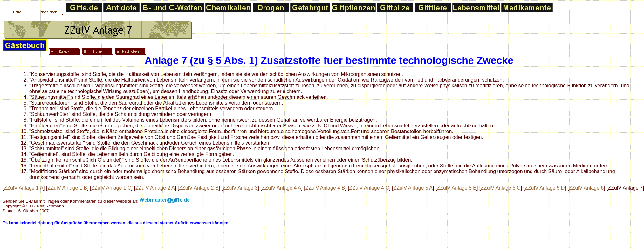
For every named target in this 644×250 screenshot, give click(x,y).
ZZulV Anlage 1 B (67, 188)
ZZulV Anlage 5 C (500, 188)
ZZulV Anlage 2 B (199, 188)
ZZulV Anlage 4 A (282, 188)
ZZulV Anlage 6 (586, 188)
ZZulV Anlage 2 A (155, 188)
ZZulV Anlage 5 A (413, 188)
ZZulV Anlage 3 (240, 188)
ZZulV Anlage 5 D (545, 188)
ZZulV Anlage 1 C (111, 188)
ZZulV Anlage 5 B (457, 188)
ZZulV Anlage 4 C (369, 188)
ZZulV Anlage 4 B (325, 188)
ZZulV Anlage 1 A (24, 188)
